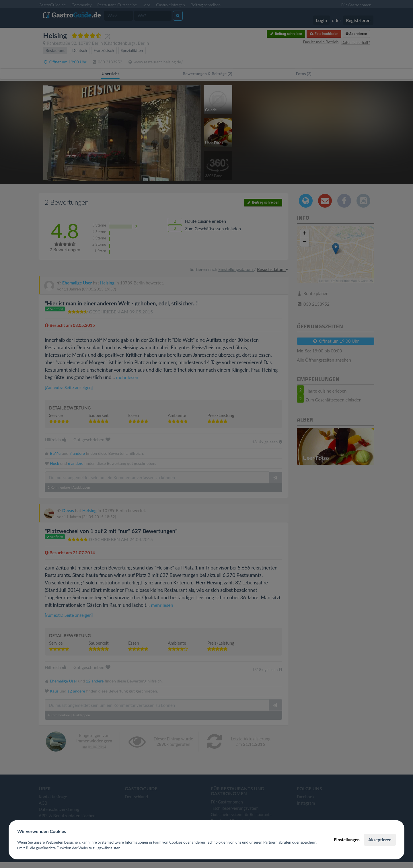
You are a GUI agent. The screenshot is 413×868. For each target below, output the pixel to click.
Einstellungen (347, 840)
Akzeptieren (380, 840)
